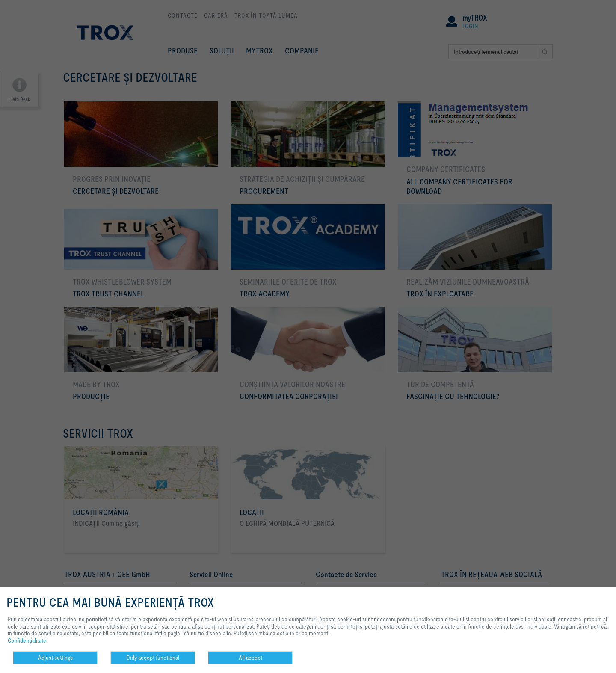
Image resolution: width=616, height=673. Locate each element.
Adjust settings (55, 658)
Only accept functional (153, 658)
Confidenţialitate (27, 640)
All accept (250, 658)
